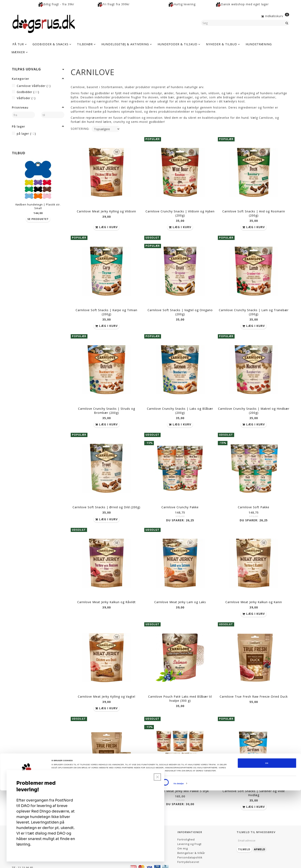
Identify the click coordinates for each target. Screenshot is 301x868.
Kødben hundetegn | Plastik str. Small (38, 206)
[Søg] (287, 23)
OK (267, 841)
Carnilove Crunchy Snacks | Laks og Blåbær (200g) (180, 404)
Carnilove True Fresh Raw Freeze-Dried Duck (254, 682)
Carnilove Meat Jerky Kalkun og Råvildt (106, 590)
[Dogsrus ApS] (44, 23)
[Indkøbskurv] (275, 16)
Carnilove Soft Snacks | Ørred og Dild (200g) (106, 498)
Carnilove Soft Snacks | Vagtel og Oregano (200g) (180, 308)
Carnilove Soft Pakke (254, 498)
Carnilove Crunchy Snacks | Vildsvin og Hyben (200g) (180, 212)
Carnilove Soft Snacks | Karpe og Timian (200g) (106, 308)
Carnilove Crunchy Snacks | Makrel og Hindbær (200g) (254, 404)
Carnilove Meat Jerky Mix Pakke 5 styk (180, 774)
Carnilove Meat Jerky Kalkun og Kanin (254, 590)
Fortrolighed (186, 822)
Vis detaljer (179, 861)
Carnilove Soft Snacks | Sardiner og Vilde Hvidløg (254, 776)
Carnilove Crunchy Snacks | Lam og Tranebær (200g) (254, 308)
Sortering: (80, 129)
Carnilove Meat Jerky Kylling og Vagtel (107, 682)
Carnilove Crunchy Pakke (180, 498)
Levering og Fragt (189, 827)
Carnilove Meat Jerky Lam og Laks (180, 590)
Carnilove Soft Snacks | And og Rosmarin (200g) (254, 212)
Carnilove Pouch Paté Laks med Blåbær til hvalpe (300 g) (180, 684)
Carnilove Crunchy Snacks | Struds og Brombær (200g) (107, 404)
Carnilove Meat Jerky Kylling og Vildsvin (106, 210)
